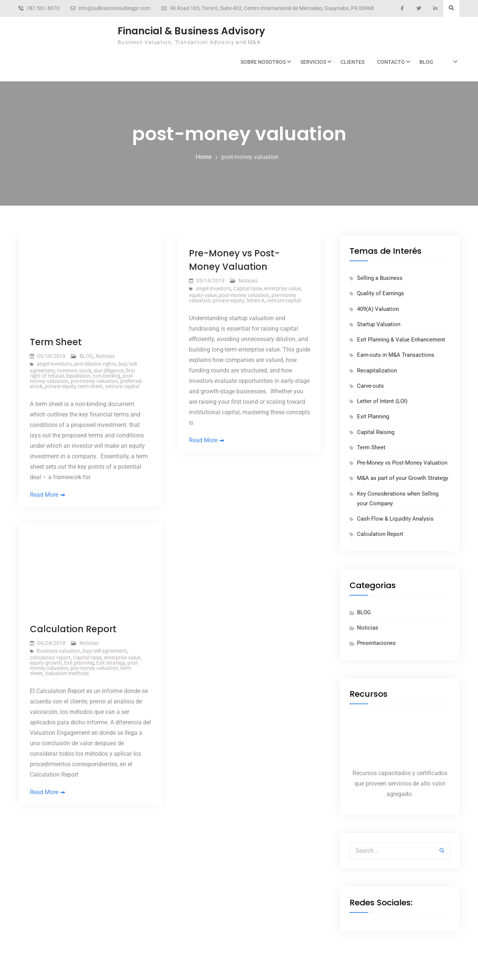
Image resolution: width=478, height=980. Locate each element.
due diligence (109, 371)
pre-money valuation (94, 381)
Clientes (353, 62)
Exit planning (79, 663)
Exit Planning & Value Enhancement (401, 340)
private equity (60, 386)
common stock (74, 371)
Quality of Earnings (381, 293)
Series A (255, 300)
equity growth (46, 663)
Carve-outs (370, 386)
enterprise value (282, 288)
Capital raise (247, 288)
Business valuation (58, 651)
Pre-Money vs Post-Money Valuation (402, 463)
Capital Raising (376, 432)
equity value (203, 295)
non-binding (106, 376)
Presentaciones (376, 643)
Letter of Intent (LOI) (382, 401)
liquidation (78, 376)
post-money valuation (244, 295)
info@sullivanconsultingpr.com (114, 8)
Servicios (313, 62)
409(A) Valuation (378, 309)
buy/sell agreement (105, 651)
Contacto (391, 62)
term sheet (90, 386)
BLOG (426, 62)
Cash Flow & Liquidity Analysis (395, 519)
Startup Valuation (379, 324)
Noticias (105, 356)
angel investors (54, 364)
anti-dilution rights (95, 364)
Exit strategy (111, 663)
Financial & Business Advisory (191, 31)
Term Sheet (56, 342)
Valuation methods (67, 674)
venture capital (122, 386)
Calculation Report (73, 629)
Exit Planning (373, 416)
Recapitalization (377, 371)
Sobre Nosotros (263, 62)
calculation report (50, 658)
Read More (44, 495)
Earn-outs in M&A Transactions (396, 355)
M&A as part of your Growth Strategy (403, 478)
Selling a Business (380, 278)
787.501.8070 (43, 8)
